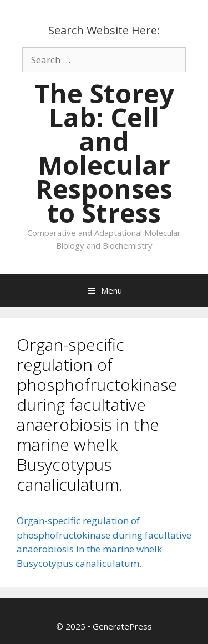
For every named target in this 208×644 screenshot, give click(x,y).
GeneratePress (122, 626)
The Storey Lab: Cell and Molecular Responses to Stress (104, 153)
